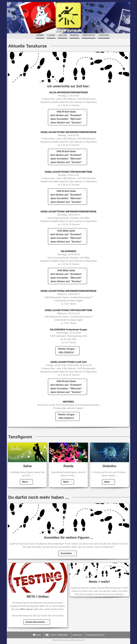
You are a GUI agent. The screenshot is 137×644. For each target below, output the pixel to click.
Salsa (27, 466)
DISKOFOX (89, 35)
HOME (40, 35)
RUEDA (75, 35)
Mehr (25, 482)
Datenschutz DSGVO (96, 635)
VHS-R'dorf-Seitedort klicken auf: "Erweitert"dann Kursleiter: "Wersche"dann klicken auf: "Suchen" (66, 117)
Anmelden (66, 553)
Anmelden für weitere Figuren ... (68, 537)
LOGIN (51, 35)
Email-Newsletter (35, 622)
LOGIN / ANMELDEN (57, 635)
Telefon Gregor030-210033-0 (66, 351)
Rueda (68, 466)
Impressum (77, 635)
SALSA (63, 35)
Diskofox (110, 466)
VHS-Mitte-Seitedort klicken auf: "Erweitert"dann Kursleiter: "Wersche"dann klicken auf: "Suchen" (66, 236)
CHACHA (104, 35)
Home (37, 635)
